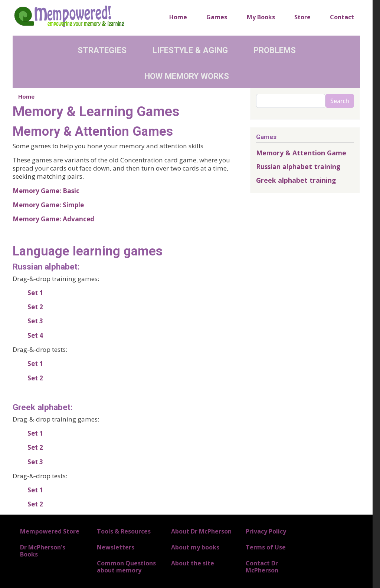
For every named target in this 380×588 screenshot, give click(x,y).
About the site (193, 563)
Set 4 (35, 335)
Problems (275, 50)
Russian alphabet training (298, 166)
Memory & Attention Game (301, 153)
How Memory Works (187, 76)
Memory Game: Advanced (53, 219)
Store (302, 17)
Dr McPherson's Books (43, 551)
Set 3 (35, 321)
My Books (261, 17)
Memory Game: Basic (46, 191)
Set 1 (35, 293)
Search (340, 101)
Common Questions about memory (126, 567)
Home (178, 17)
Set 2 (35, 307)
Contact (342, 17)
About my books (195, 547)
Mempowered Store (50, 531)
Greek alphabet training (296, 180)
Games (217, 17)
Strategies (102, 50)
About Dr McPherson (201, 531)
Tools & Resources (124, 531)
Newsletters (116, 547)
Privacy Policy (266, 531)
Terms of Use (266, 547)
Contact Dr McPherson (262, 567)
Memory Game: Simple (48, 205)
